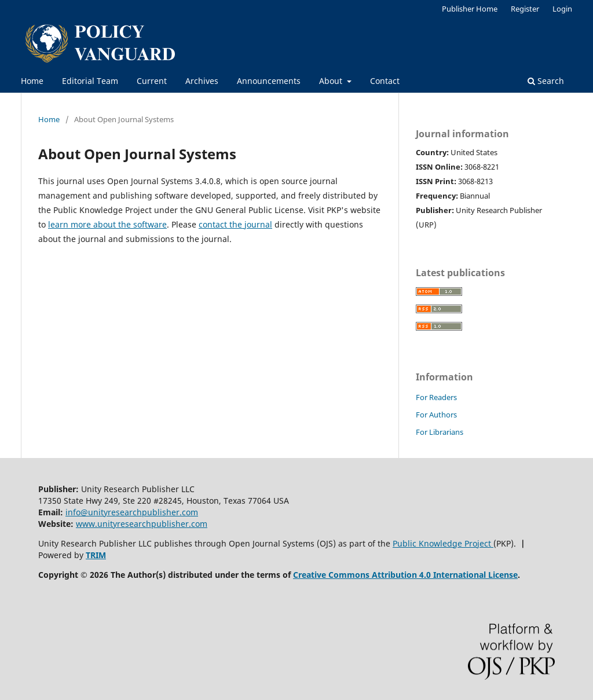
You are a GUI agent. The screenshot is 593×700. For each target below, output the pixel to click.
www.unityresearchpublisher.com (142, 524)
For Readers (436, 397)
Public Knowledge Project (443, 543)
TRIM (96, 555)
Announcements (269, 81)
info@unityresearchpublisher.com (132, 512)
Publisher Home (470, 9)
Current (152, 81)
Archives (202, 81)
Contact (385, 81)
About (332, 81)
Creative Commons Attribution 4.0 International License (405, 575)
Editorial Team (90, 81)
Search (546, 81)
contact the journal (235, 224)
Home (32, 81)
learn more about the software (107, 224)
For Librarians (440, 432)
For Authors (436, 415)
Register (525, 9)
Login (562, 9)
